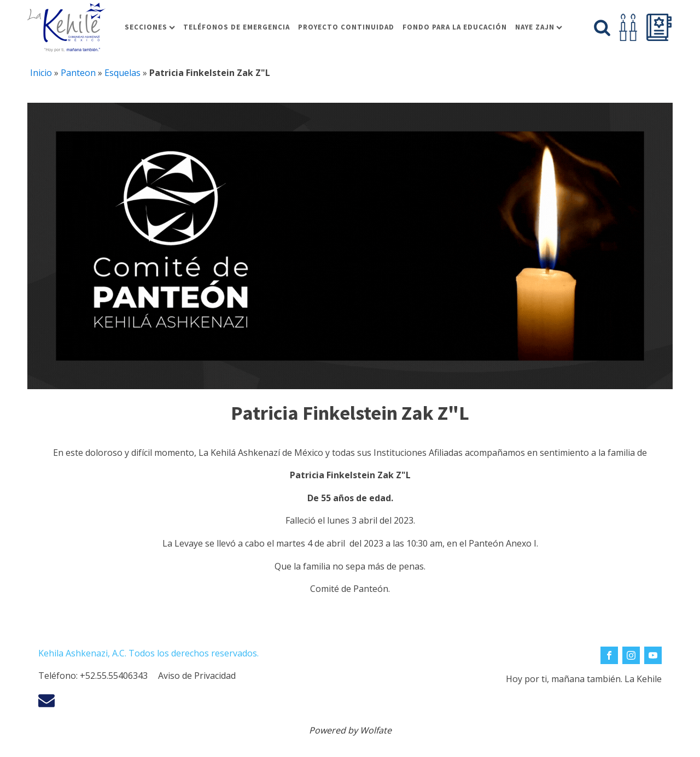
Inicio (41, 73)
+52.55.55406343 (114, 676)
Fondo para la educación (455, 27)
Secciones (150, 27)
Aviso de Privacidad (197, 676)
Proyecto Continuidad (346, 27)
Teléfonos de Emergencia (237, 27)
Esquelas (122, 73)
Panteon (78, 73)
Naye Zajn (539, 27)
